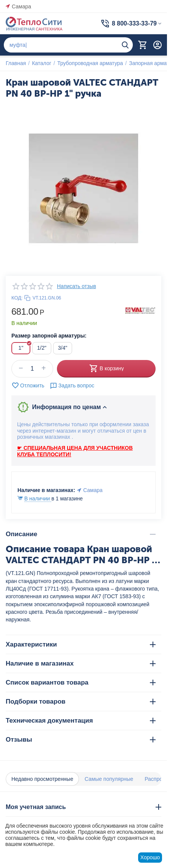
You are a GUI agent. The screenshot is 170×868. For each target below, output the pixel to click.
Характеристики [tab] (81, 644)
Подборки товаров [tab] (81, 702)
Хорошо (150, 857)
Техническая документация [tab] (81, 721)
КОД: (17, 298)
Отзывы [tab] (81, 740)
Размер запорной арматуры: (49, 336)
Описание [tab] (81, 534)
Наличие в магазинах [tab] (81, 663)
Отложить (28, 385)
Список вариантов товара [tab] (81, 682)
